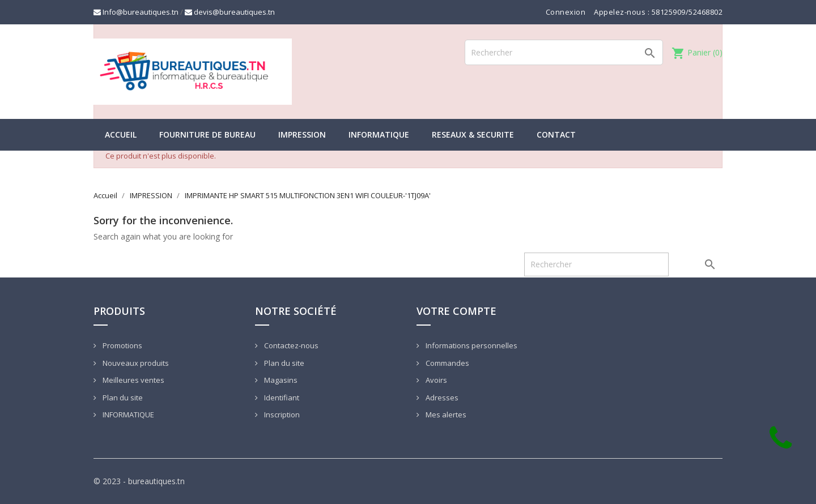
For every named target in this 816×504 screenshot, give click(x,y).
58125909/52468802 (687, 12)
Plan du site (122, 398)
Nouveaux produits (135, 363)
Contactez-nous (290, 345)
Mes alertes (445, 415)
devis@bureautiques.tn (230, 12)
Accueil (121, 134)
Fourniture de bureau (207, 134)
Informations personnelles (471, 345)
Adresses (441, 398)
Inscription (281, 415)
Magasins (280, 380)
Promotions (122, 345)
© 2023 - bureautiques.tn (139, 481)
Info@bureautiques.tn (136, 12)
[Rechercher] (564, 52)
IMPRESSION (302, 134)
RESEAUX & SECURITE (473, 134)
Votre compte (456, 311)
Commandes (447, 363)
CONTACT (556, 134)
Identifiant (281, 398)
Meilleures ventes (133, 380)
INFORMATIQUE (379, 134)
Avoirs (435, 380)
